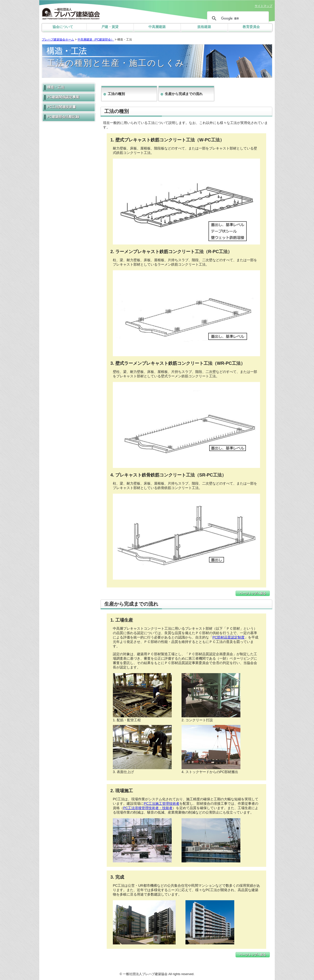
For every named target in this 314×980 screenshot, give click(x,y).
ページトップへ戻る (253, 593)
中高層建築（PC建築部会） (96, 40)
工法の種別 (116, 94)
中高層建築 (157, 27)
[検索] (237, 18)
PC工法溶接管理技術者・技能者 (148, 808)
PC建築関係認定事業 (63, 97)
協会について (63, 27)
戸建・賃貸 (110, 27)
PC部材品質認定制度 (229, 637)
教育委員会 (251, 27)
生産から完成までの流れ (184, 94)
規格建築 (204, 27)
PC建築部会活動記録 (63, 117)
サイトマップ (263, 6)
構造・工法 (56, 87)
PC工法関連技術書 (61, 107)
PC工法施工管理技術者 (162, 803)
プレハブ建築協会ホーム (58, 40)
